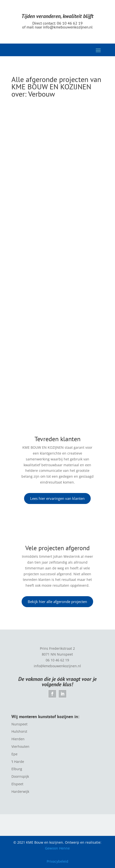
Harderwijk (20, 791)
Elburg (17, 769)
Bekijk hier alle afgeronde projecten (57, 602)
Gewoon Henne (57, 848)
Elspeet (17, 784)
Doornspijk (20, 776)
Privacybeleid (57, 861)
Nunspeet (19, 724)
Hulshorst (19, 731)
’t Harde (18, 762)
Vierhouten (20, 746)
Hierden (18, 739)
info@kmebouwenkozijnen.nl (68, 27)
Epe (14, 754)
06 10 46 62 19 (70, 23)
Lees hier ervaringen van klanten (57, 498)
